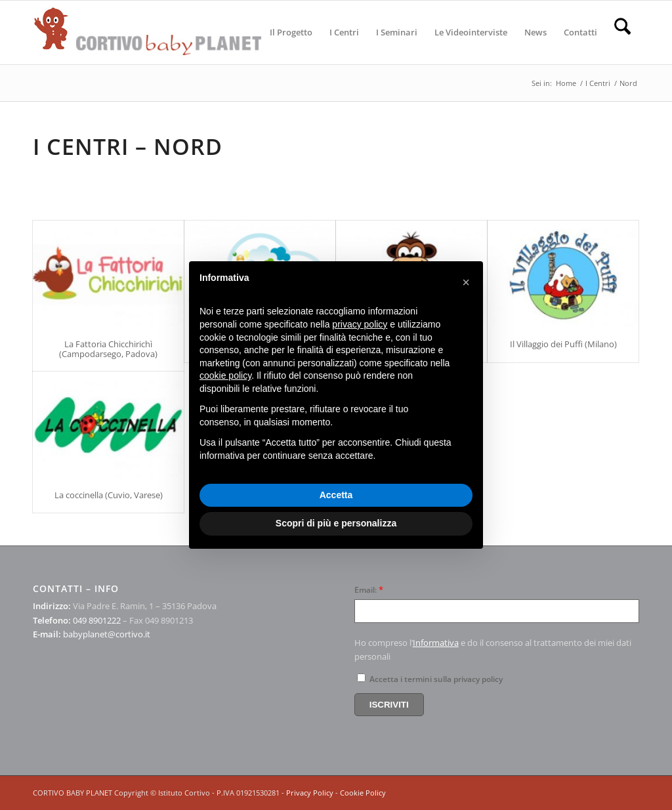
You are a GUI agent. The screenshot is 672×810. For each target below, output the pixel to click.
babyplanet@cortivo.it (107, 634)
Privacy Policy (310, 793)
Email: (369, 589)
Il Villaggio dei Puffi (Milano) (563, 344)
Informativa (436, 643)
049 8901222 (97, 620)
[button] (466, 282)
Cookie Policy (363, 793)
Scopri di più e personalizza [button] (336, 523)
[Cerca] (622, 32)
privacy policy (360, 324)
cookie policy (225, 375)
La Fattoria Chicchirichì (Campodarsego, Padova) (108, 349)
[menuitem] (291, 32)
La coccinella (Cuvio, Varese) (109, 495)
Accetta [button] (336, 495)
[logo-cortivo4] (148, 32)
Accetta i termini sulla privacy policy (430, 679)
